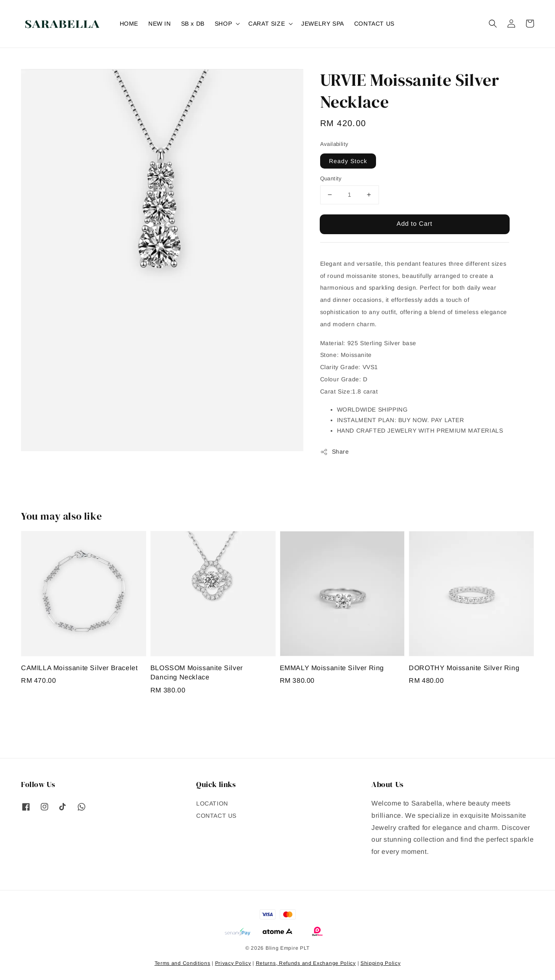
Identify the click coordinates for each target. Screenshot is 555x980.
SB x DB (193, 24)
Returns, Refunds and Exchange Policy (306, 963)
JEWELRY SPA (323, 24)
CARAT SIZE (267, 24)
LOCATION (212, 803)
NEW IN (160, 24)
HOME (129, 24)
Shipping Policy (381, 963)
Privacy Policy (233, 963)
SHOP (223, 24)
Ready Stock (348, 161)
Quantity (331, 178)
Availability (334, 144)
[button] (493, 24)
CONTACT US (374, 24)
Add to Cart (414, 223)
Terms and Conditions (183, 963)
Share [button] (335, 452)
